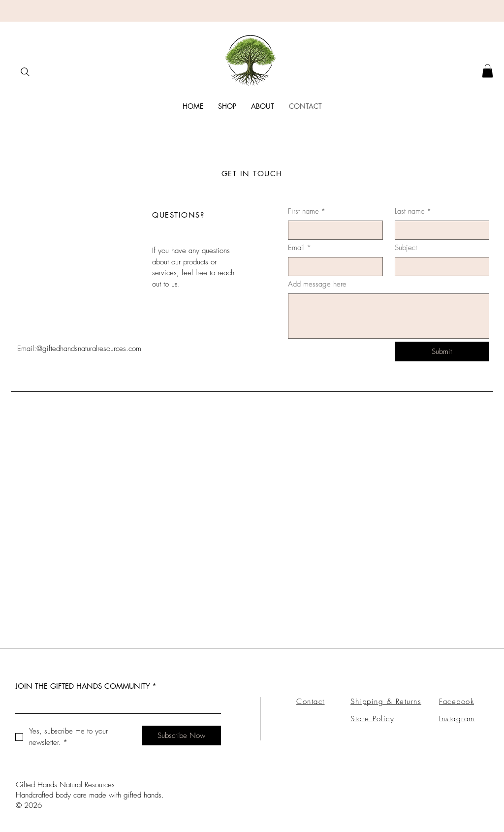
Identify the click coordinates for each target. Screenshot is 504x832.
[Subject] (439, 267)
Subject (406, 248)
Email (299, 248)
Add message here (317, 284)
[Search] (25, 72)
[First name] (332, 230)
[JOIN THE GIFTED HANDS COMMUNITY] (115, 704)
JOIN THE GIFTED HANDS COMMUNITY (86, 686)
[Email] (332, 267)
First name (307, 211)
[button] (488, 71)
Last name (413, 211)
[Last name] (439, 230)
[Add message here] (389, 316)
